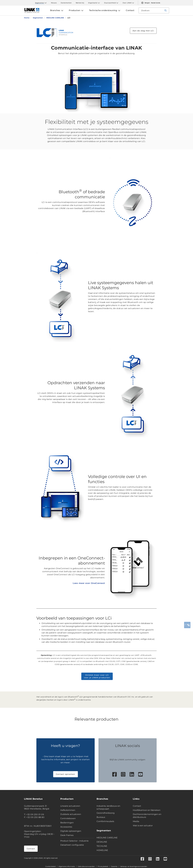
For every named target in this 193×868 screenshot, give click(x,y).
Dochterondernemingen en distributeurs (147, 816)
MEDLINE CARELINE (107, 838)
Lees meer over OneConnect (89, 583)
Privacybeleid (103, 866)
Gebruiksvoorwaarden (86, 866)
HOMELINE (102, 850)
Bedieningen (67, 823)
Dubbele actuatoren (71, 814)
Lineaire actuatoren (70, 806)
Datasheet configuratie (72, 845)
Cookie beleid (50, 866)
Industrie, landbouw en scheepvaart (108, 807)
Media (136, 821)
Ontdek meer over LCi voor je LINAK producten (97, 676)
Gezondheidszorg (106, 813)
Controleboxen (68, 818)
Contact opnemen (66, 774)
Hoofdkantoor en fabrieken (147, 810)
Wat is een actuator (143, 826)
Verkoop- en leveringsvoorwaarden (134, 866)
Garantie (114, 866)
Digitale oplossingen (71, 831)
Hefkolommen (68, 810)
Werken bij (80, 3)
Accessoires (66, 827)
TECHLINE (102, 846)
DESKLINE (102, 842)
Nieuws (54, 3)
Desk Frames (67, 835)
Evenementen (66, 3)
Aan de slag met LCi (143, 31)
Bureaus (101, 817)
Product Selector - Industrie (74, 841)
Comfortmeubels (105, 821)
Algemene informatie (67, 866)
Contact (31, 849)
